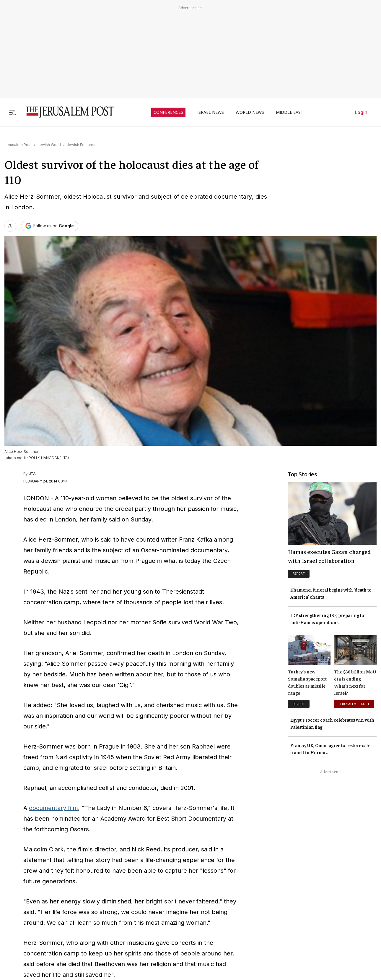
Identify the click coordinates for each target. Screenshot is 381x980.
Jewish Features (81, 145)
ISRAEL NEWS (211, 112)
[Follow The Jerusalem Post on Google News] (50, 226)
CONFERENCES (168, 112)
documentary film (53, 808)
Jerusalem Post (18, 145)
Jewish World (49, 145)
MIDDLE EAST (290, 112)
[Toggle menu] (12, 112)
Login (361, 112)
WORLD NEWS (250, 112)
